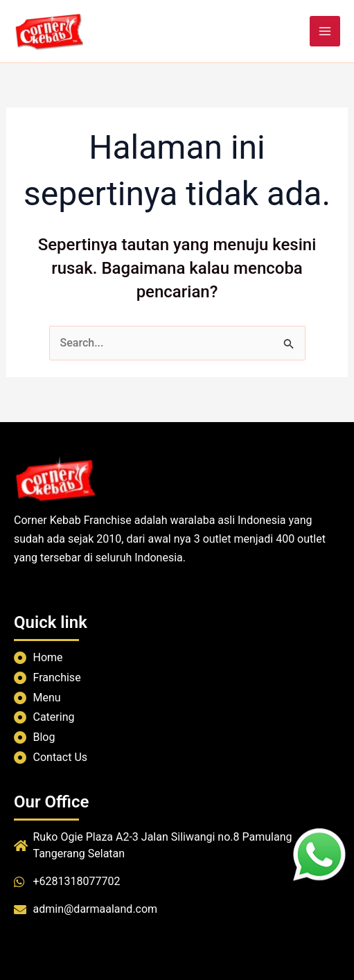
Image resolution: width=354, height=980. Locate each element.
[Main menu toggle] (325, 31)
